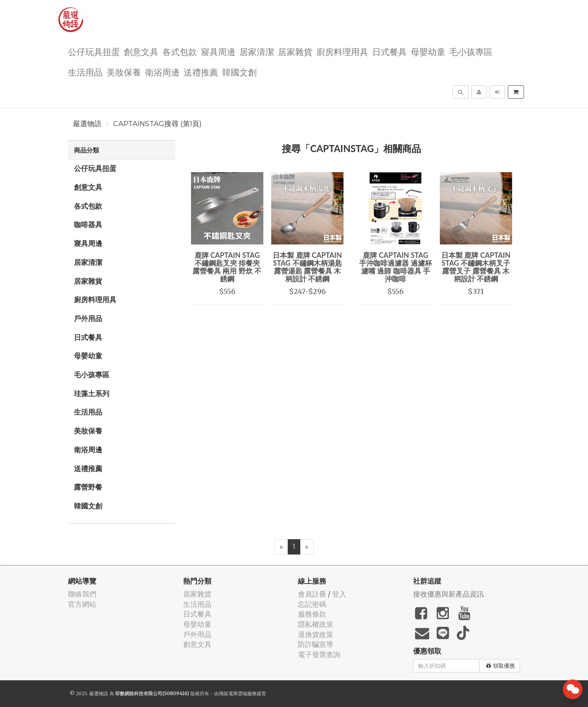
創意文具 (141, 51)
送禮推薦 (201, 72)
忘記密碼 (312, 604)
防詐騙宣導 (316, 644)
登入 (339, 594)
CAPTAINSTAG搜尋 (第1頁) (157, 124)
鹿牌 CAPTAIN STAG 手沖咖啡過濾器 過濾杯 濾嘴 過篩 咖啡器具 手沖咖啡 (395, 267)
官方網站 (82, 604)
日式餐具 (390, 51)
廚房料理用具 (342, 51)
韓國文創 (239, 72)
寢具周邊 (218, 51)
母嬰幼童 (428, 51)
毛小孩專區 (471, 51)
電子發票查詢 (319, 655)
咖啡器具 (88, 224)
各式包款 (180, 51)
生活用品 (85, 72)
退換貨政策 (316, 634)
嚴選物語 (87, 124)
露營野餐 (88, 487)
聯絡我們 (82, 594)
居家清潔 (257, 51)
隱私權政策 (316, 624)
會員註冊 (312, 594)
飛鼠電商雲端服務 (238, 693)
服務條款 (312, 614)
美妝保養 (124, 72)
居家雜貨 (295, 51)
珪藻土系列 (92, 393)
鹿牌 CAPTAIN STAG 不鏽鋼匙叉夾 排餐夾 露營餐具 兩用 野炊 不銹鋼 (227, 267)
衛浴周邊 (162, 72)
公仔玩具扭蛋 (94, 51)
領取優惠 (501, 666)
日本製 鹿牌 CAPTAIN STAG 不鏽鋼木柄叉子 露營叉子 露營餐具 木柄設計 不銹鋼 (476, 267)
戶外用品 (88, 318)
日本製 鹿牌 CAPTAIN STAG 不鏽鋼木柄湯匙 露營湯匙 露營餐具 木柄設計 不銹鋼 (307, 267)
